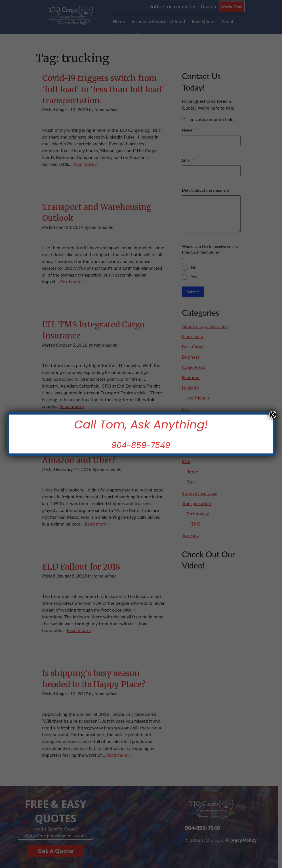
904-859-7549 (141, 445)
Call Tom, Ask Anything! (141, 424)
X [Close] (273, 415)
